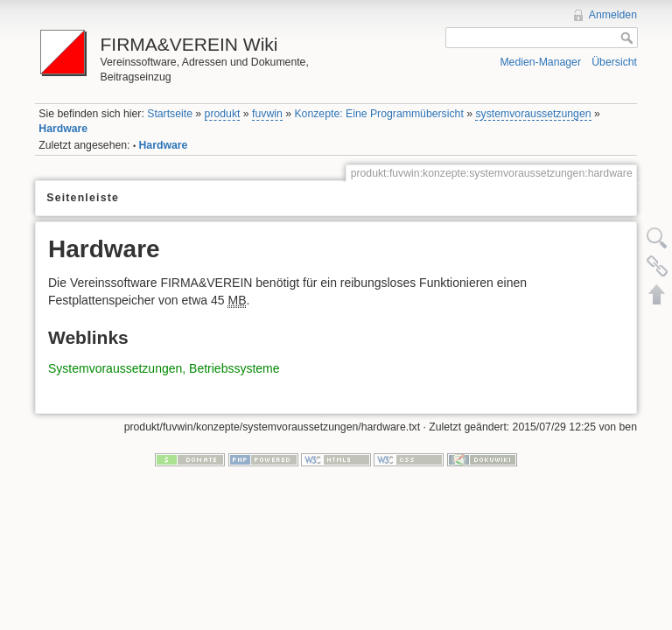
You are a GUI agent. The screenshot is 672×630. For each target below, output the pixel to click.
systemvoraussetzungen (533, 114)
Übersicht (614, 62)
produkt (223, 114)
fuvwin (267, 114)
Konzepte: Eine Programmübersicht (378, 114)
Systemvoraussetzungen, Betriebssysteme (164, 368)
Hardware (63, 129)
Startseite (170, 114)
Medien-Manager (540, 62)
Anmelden (613, 15)
